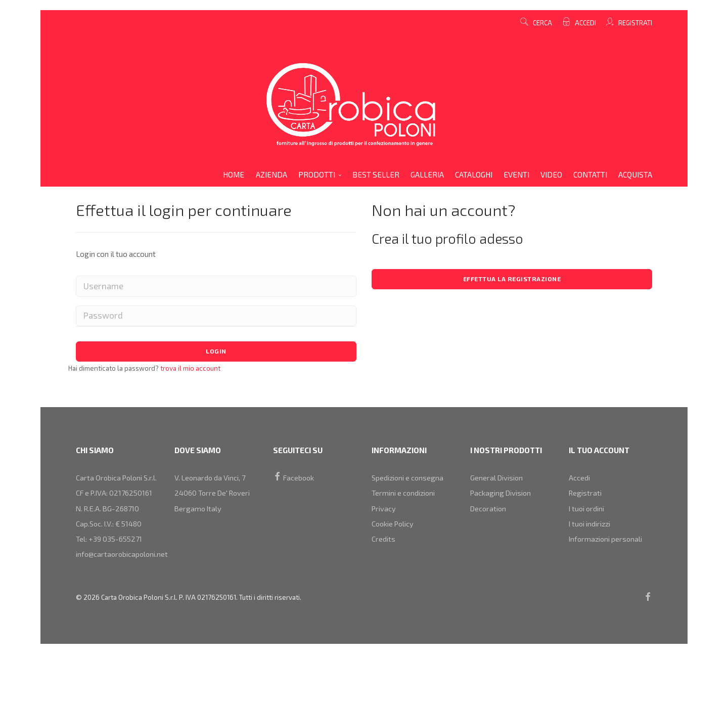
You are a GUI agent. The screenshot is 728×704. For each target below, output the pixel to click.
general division (498, 478)
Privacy (384, 515)
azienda (271, 174)
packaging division (503, 497)
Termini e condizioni (405, 497)
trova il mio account (190, 370)
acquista (635, 174)
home (234, 174)
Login (216, 353)
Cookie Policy (394, 533)
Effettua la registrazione (512, 280)
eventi (516, 174)
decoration (489, 515)
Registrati (634, 23)
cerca (536, 23)
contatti (590, 174)
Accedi (585, 23)
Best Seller (376, 174)
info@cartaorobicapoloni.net (124, 587)
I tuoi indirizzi (592, 533)
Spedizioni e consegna (409, 478)
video (551, 174)
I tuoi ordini (588, 515)
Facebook (295, 478)
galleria (427, 174)
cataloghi (474, 174)
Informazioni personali (608, 551)
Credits (384, 551)
